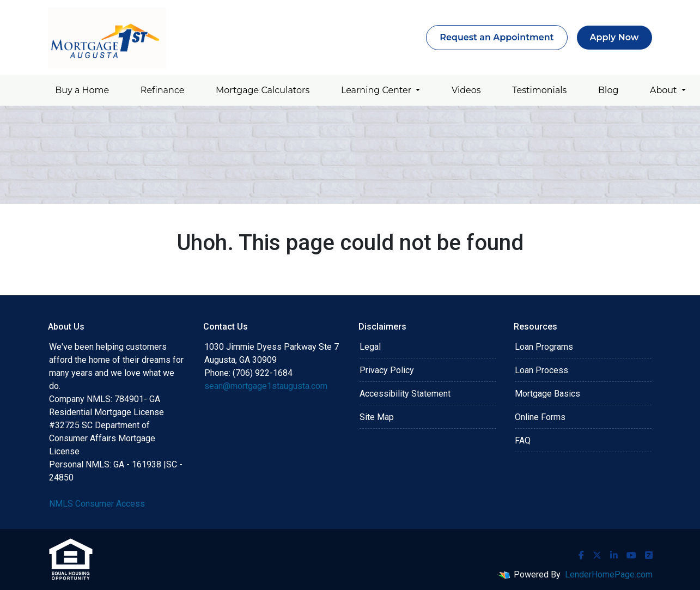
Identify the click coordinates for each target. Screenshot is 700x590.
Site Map (377, 417)
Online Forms (540, 417)
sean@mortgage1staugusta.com (266, 386)
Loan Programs (544, 347)
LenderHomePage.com (609, 574)
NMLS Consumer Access (97, 504)
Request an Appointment (497, 37)
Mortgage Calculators (263, 90)
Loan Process (541, 370)
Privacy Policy (387, 370)
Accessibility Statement (405, 394)
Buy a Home (82, 90)
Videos (466, 90)
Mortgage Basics (547, 394)
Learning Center (377, 90)
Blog (608, 90)
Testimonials (539, 90)
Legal (370, 347)
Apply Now (614, 37)
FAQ (523, 440)
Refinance (163, 90)
